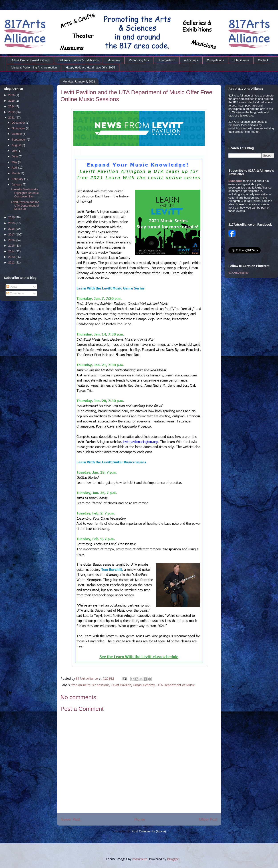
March (16, 173)
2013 (12, 257)
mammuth (140, 859)
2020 (12, 217)
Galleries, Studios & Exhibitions (79, 60)
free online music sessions (90, 685)
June (15, 156)
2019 (12, 223)
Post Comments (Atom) (149, 831)
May (15, 162)
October (17, 134)
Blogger (173, 859)
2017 (12, 234)
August (17, 145)
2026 (12, 95)
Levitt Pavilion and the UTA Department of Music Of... (25, 205)
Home (140, 819)
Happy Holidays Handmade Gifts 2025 (90, 67)
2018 (12, 229)
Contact (263, 60)
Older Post (208, 819)
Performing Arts (139, 60)
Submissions (241, 60)
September (19, 140)
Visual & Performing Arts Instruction (34, 67)
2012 (12, 262)
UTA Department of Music (176, 685)
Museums (114, 60)
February (18, 179)
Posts (12, 287)
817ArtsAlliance (87, 678)
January (17, 184)
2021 (12, 118)
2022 (12, 112)
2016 (12, 240)
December (19, 123)
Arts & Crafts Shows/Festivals (31, 60)
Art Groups (191, 60)
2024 (12, 106)
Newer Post (70, 819)
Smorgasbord (166, 60)
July (15, 151)
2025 (12, 101)
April (15, 168)
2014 (12, 251)
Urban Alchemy (144, 685)
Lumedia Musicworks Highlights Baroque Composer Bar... (25, 193)
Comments (15, 293)
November (19, 128)
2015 (12, 246)
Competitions (215, 60)
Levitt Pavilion (121, 685)
